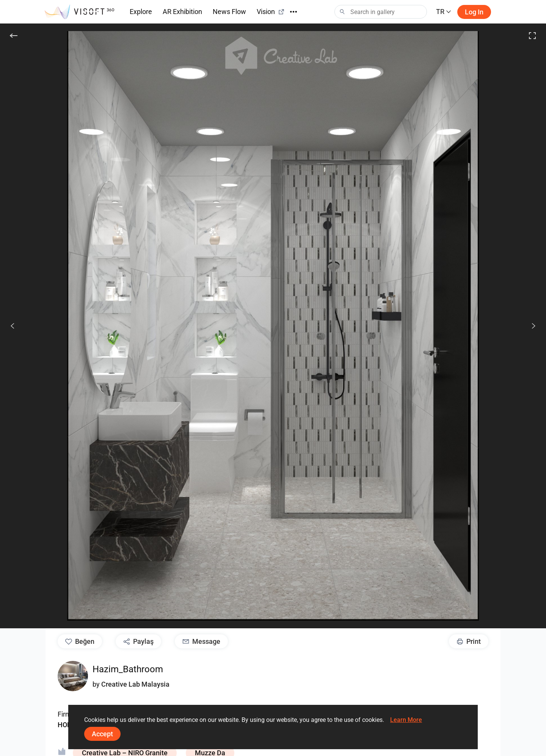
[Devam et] (529, 326)
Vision (271, 12)
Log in (474, 12)
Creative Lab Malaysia (135, 684)
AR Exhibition (182, 12)
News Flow (229, 12)
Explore (141, 12)
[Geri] (14, 36)
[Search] (381, 12)
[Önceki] (13, 326)
